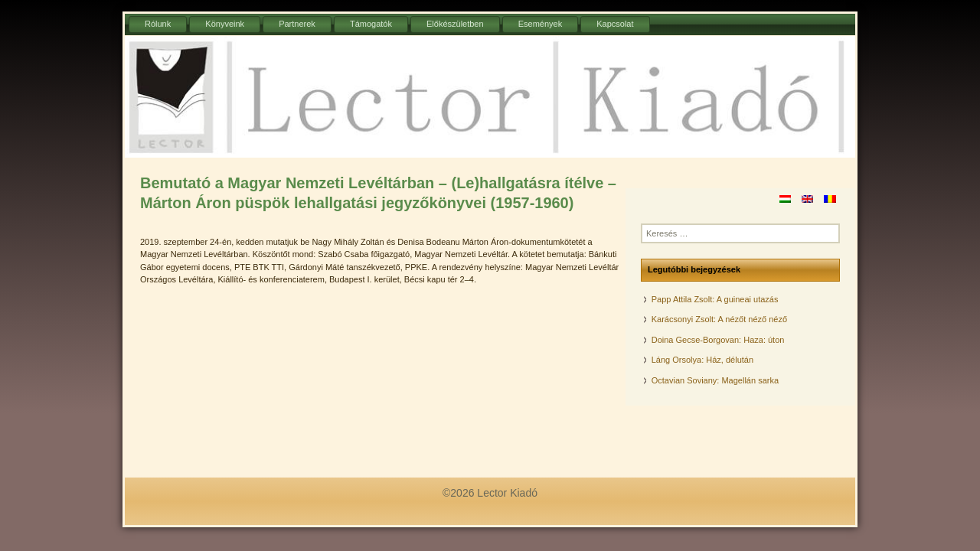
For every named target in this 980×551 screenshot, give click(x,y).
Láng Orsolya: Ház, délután (702, 360)
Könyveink (225, 24)
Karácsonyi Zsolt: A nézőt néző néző (719, 319)
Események (540, 24)
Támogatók (371, 24)
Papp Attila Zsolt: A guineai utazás (715, 299)
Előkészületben (455, 24)
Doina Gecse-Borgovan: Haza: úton (718, 340)
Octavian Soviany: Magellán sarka (715, 380)
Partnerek (297, 24)
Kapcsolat (615, 24)
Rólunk (158, 24)
